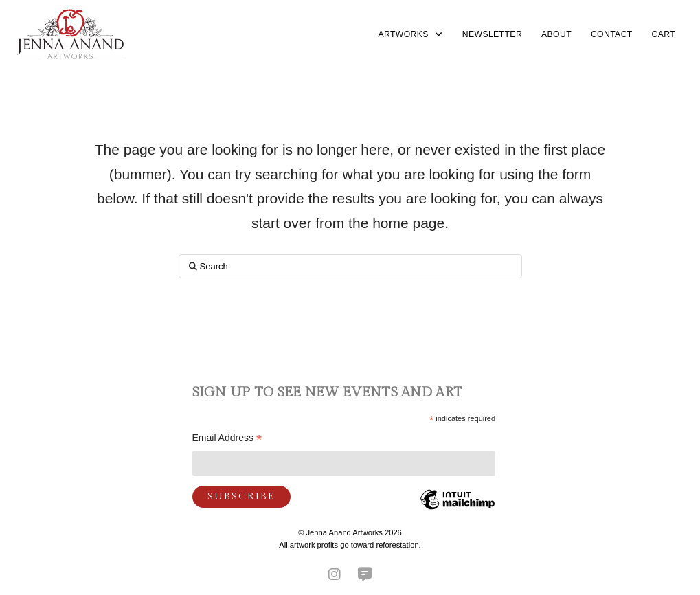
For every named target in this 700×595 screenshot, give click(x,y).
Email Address (227, 439)
